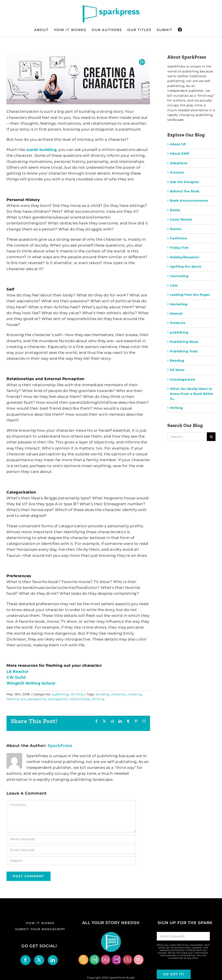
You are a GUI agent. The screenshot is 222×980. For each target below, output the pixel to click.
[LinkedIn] (53, 960)
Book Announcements (189, 201)
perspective (37, 699)
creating (135, 694)
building (103, 694)
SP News (177, 370)
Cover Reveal (181, 219)
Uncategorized (183, 379)
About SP (178, 144)
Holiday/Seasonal (184, 257)
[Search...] (187, 437)
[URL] (71, 861)
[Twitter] (39, 960)
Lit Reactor (18, 671)
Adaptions (179, 163)
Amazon (177, 172)
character (119, 694)
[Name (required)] (71, 839)
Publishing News (184, 342)
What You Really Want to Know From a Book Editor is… (192, 394)
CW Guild (16, 677)
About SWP (180, 154)
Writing (77, 694)
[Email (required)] (71, 850)
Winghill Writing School (31, 683)
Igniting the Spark (186, 266)
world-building (41, 150)
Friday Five (179, 248)
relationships (80, 699)
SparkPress (60, 746)
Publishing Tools (184, 351)
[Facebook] (25, 960)
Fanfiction (179, 238)
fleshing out (16, 699)
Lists (174, 285)
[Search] (211, 437)
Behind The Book (185, 191)
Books (175, 210)
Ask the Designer (185, 182)
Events (176, 229)
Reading (177, 361)
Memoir (176, 314)
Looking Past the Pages (190, 295)
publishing (61, 694)
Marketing (179, 304)
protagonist (58, 699)
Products (178, 323)
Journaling (179, 276)
